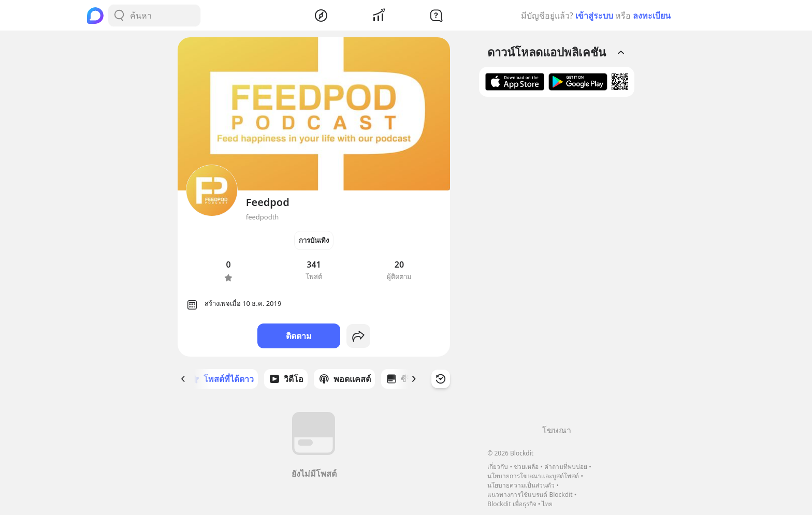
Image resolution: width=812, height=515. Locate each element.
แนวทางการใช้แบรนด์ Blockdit (530, 495)
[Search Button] (119, 16)
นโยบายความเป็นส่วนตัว (521, 485)
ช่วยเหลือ (526, 467)
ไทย (547, 504)
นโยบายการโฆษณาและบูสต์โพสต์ (533, 476)
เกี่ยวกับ (498, 467)
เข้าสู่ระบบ (594, 16)
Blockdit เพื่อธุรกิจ (512, 504)
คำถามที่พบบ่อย (566, 467)
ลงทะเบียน (652, 16)
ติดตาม (299, 336)
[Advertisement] (557, 264)
